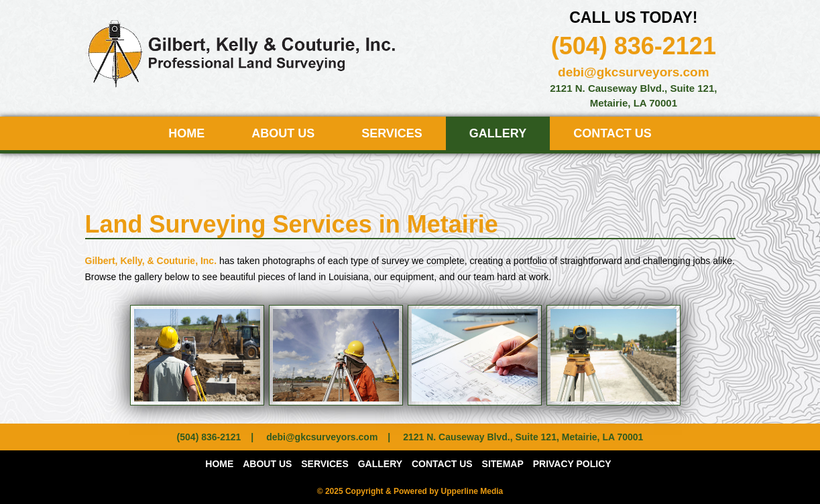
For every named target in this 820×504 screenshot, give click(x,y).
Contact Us (612, 133)
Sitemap (503, 464)
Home (186, 133)
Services (392, 133)
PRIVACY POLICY (572, 464)
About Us (283, 133)
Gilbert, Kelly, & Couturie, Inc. (151, 261)
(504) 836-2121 (634, 46)
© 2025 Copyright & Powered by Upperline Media (410, 491)
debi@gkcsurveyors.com (634, 72)
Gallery (498, 133)
